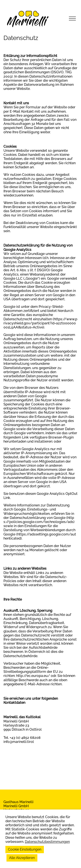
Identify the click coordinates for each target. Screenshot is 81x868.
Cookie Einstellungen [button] (25, 849)
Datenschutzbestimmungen (47, 842)
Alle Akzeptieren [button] (22, 858)
